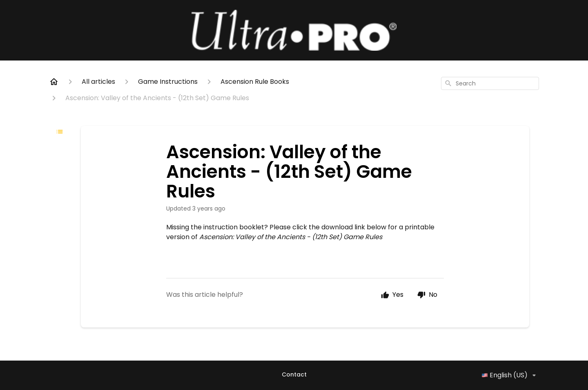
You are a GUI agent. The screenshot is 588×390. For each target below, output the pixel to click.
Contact (294, 374)
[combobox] (490, 83)
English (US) (510, 375)
